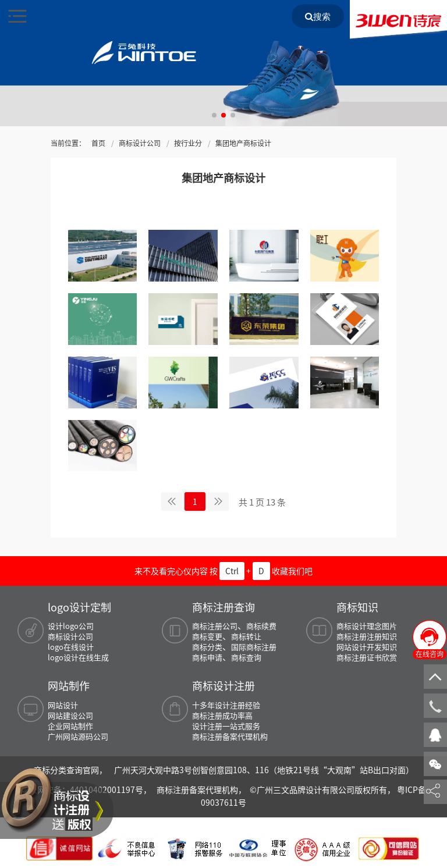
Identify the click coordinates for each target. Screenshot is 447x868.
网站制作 (69, 685)
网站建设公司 (70, 715)
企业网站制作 (70, 726)
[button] (214, 115)
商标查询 (246, 657)
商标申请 (207, 657)
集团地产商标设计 (243, 143)
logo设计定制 (79, 607)
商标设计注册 (223, 685)
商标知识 (357, 607)
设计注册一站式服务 (226, 726)
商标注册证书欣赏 (367, 657)
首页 (98, 143)
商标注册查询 (223, 607)
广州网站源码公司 (78, 736)
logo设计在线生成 (78, 657)
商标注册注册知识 (367, 636)
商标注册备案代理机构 (230, 736)
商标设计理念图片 (367, 626)
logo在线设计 (71, 647)
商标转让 (246, 636)
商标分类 (207, 647)
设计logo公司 (71, 626)
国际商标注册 (254, 647)
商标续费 (261, 626)
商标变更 (207, 636)
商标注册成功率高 (222, 715)
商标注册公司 (215, 626)
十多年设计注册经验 (226, 705)
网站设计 (63, 705)
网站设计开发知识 (367, 647)
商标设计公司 (140, 143)
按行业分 (188, 143)
